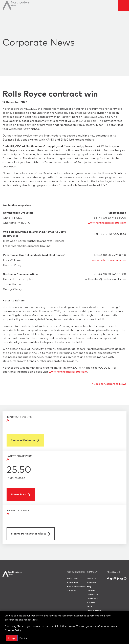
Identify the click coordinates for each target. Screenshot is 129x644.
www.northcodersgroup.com (107, 223)
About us (91, 579)
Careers (91, 591)
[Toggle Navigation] (124, 5)
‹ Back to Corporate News (109, 384)
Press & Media (94, 611)
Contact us (93, 595)
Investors (92, 583)
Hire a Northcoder (76, 587)
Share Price (21, 495)
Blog (89, 587)
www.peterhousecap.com (109, 260)
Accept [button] (12, 638)
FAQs (90, 607)
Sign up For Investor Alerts (31, 534)
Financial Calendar (25, 440)
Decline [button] (23, 638)
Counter (71, 591)
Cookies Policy (13, 630)
